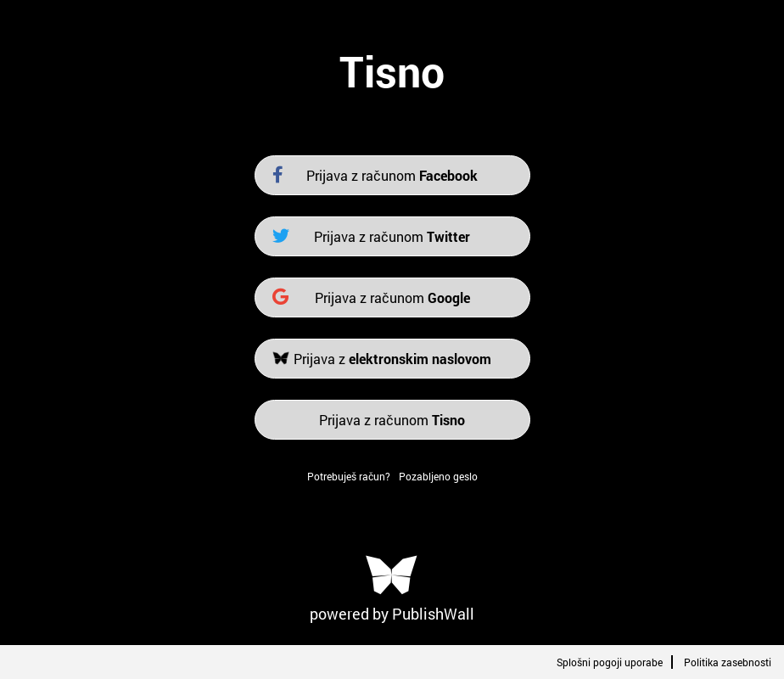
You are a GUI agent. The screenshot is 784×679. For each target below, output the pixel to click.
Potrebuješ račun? (349, 476)
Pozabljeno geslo (438, 476)
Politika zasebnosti (728, 662)
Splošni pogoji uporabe (610, 662)
